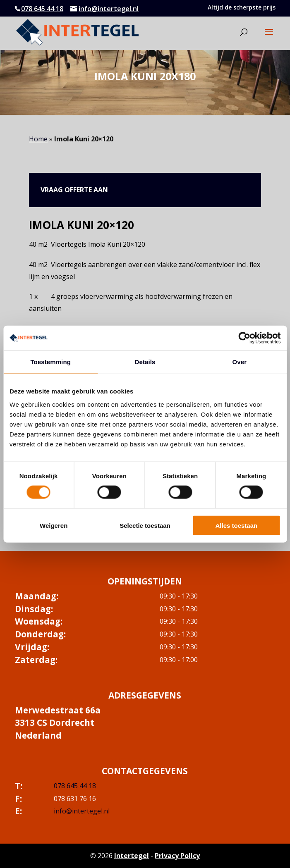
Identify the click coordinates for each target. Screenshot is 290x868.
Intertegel (132, 856)
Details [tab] (145, 362)
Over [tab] (240, 362)
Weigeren (54, 525)
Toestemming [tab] (50, 362)
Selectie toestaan (145, 525)
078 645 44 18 (42, 9)
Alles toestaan (236, 525)
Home (38, 139)
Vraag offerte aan (74, 190)
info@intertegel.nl (82, 811)
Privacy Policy (177, 856)
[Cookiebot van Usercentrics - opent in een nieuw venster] (244, 338)
